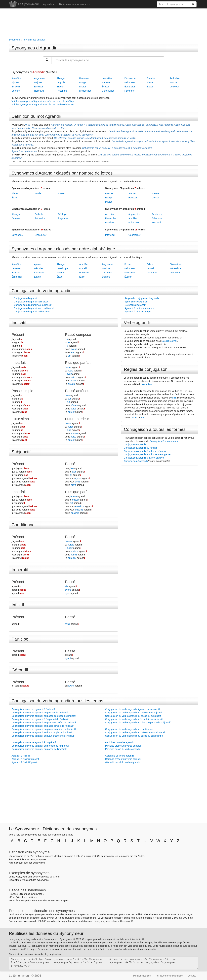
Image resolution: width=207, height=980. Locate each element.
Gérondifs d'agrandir (135, 305)
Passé (70, 464)
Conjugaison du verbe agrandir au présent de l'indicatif (40, 713)
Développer (130, 78)
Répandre (62, 91)
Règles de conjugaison (146, 369)
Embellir (16, 87)
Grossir (173, 82)
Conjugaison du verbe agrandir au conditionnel (129, 729)
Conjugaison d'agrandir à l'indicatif (32, 302)
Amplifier (61, 82)
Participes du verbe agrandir (120, 742)
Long (12, 877)
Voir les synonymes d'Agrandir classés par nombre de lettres (43, 105)
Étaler (150, 87)
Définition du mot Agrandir (36, 116)
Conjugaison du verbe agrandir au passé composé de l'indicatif (44, 716)
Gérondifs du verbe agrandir (120, 756)
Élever (150, 82)
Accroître (16, 78)
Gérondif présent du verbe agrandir (123, 759)
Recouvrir (39, 91)
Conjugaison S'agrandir (136, 461)
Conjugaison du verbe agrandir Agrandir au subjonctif (133, 709)
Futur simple (22, 419)
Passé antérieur (78, 391)
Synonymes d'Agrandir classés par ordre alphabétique (63, 249)
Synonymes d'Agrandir (34, 48)
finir (174, 398)
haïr (143, 418)
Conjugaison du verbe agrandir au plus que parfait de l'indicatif (44, 723)
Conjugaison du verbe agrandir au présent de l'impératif (40, 746)
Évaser (106, 87)
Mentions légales (142, 976)
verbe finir (147, 384)
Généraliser (108, 91)
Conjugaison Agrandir (135, 444)
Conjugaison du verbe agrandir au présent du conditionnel (135, 732)
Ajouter (15, 82)
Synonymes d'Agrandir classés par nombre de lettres (62, 173)
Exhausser (130, 82)
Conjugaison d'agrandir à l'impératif (32, 312)
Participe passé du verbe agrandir (123, 749)
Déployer (174, 87)
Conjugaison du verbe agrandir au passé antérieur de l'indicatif (44, 729)
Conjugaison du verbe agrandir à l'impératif (34, 742)
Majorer (38, 82)
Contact (192, 976)
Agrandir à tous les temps (138, 312)
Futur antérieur (77, 419)
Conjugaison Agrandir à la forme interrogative (147, 454)
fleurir (134, 418)
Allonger (61, 78)
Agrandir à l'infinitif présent (25, 759)
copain (20, 863)
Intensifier (107, 78)
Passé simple (22, 391)
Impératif (20, 570)
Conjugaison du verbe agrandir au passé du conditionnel (134, 736)
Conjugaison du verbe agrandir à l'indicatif (33, 709)
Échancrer (130, 87)
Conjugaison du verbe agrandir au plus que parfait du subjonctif (138, 723)
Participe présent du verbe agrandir (123, 746)
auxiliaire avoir (170, 341)
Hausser (106, 82)
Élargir (83, 82)
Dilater (83, 87)
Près (22, 859)
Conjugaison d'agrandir (26, 298)
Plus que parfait (78, 363)
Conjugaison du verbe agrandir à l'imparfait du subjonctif (134, 719)
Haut (25, 877)
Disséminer (85, 91)
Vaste (18, 877)
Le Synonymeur (29, 4)
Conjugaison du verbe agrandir (41, 291)
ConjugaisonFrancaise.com (164, 441)
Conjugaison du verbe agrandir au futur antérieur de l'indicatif (43, 736)
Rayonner (130, 91)
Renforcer (84, 78)
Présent (18, 335)
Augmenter (40, 78)
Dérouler (16, 91)
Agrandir (49, 4)
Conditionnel (24, 525)
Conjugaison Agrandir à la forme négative (145, 451)
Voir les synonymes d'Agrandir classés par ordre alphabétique (43, 101)
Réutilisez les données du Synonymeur (46, 933)
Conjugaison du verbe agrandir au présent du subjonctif (134, 713)
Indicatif (19, 323)
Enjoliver (39, 87)
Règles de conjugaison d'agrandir (142, 298)
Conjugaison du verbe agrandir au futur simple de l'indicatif (42, 732)
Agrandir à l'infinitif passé (24, 762)
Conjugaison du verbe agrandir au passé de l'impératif (39, 749)
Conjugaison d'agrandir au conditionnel (34, 308)
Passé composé (78, 335)
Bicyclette (14, 880)
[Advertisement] (104, 23)
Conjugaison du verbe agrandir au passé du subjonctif (133, 716)
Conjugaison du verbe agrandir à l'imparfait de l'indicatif (40, 719)
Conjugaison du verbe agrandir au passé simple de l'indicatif (43, 726)
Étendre (151, 78)
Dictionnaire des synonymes (75, 4)
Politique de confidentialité (169, 976)
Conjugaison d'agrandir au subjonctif (33, 305)
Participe (20, 639)
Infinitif (18, 605)
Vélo (24, 880)
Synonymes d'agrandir (136, 302)
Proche (13, 859)
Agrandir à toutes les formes (139, 308)
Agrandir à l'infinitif (21, 756)
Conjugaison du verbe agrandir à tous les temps (57, 701)
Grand (56, 877)
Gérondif (20, 670)
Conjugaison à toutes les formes (155, 429)
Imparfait (19, 363)
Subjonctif (21, 452)
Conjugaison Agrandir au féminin (141, 448)
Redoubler (175, 78)
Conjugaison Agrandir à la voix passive (144, 458)
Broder (60, 87)
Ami (11, 863)
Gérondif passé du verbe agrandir (123, 762)
